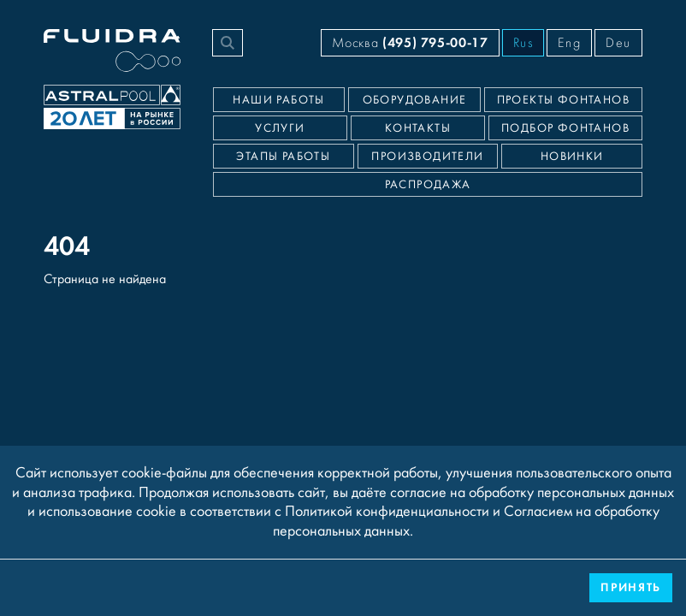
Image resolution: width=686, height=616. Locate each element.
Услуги (280, 128)
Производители (427, 157)
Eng (569, 43)
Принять (631, 587)
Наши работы (278, 100)
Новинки (572, 157)
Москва (410, 42)
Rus (523, 43)
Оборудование (415, 100)
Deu (618, 43)
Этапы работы (283, 157)
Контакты (418, 128)
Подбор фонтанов (565, 128)
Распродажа (428, 185)
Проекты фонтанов (563, 100)
